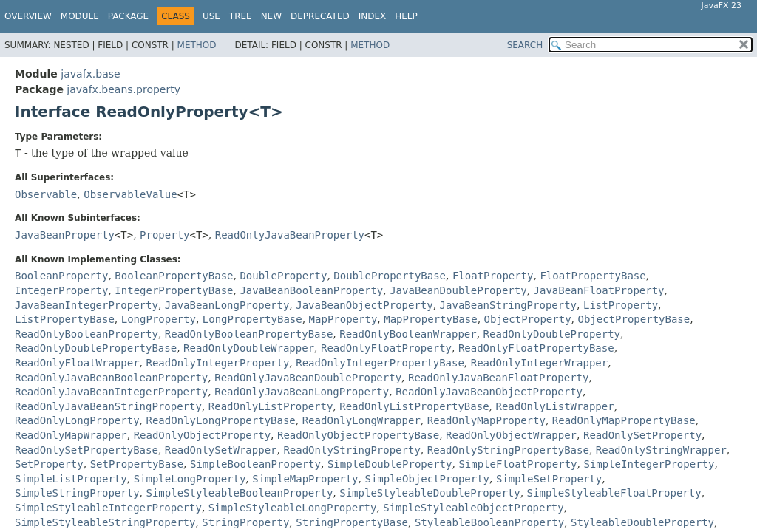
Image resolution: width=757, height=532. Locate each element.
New (271, 16)
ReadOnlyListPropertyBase (414, 406)
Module (80, 16)
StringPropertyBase (352, 522)
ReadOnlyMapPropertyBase (624, 420)
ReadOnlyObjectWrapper (511, 435)
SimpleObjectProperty (427, 479)
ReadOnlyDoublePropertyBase (96, 348)
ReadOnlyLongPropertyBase (220, 420)
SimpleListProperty (71, 479)
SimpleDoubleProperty (390, 464)
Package (128, 16)
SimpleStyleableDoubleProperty (430, 493)
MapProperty (343, 319)
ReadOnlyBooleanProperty (86, 334)
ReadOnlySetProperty (642, 435)
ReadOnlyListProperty (271, 406)
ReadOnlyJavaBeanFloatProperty (498, 378)
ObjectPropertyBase (634, 319)
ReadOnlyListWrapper (554, 406)
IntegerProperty (61, 290)
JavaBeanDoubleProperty (458, 290)
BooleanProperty (61, 276)
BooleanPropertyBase (174, 276)
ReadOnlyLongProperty (77, 420)
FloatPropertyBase (593, 276)
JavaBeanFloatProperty (599, 290)
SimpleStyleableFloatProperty (614, 493)
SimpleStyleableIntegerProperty (108, 508)
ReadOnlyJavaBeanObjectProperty (489, 392)
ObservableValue (130, 194)
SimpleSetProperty (549, 479)
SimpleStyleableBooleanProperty (239, 493)
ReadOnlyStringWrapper (661, 450)
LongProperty (159, 319)
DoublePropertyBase (390, 276)
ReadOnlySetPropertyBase (86, 450)
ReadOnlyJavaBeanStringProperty (108, 406)
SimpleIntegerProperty (649, 464)
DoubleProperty (283, 276)
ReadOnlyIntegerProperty (217, 363)
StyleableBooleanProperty (489, 522)
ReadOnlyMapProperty (486, 420)
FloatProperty (493, 276)
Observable (46, 194)
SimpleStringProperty (77, 493)
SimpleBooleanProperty (255, 464)
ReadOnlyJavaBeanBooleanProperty (111, 378)
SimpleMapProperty (305, 479)
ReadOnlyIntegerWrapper (539, 363)
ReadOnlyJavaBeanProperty (290, 235)
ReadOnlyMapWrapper (71, 435)
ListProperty (621, 305)
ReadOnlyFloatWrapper (77, 363)
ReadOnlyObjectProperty (202, 435)
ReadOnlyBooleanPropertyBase (249, 334)
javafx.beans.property (123, 89)
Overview (28, 16)
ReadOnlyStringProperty (352, 450)
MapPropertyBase (430, 319)
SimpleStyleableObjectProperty (473, 508)
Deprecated (320, 16)
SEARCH (525, 45)
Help (406, 16)
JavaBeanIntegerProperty (86, 305)
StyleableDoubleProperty (642, 522)
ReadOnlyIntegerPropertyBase (380, 363)
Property (164, 235)
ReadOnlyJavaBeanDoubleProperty (308, 378)
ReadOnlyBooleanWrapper (408, 334)
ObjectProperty (528, 319)
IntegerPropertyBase (174, 290)
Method (197, 45)
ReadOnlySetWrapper (221, 450)
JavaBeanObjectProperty (364, 305)
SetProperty (49, 464)
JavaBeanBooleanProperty (311, 290)
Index (373, 16)
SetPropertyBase (137, 464)
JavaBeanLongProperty (227, 305)
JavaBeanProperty (65, 235)
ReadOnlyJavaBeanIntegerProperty (111, 392)
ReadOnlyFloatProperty (386, 348)
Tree (241, 16)
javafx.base (90, 74)
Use (211, 16)
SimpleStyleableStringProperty (105, 522)
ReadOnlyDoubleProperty (552, 334)
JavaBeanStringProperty (508, 305)
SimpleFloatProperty (517, 464)
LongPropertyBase (252, 319)
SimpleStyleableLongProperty (293, 508)
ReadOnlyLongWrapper (361, 420)
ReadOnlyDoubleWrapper (249, 348)
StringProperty (245, 522)
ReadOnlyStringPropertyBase (508, 450)
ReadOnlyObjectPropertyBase (358, 435)
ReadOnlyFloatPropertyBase (536, 348)
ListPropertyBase (65, 319)
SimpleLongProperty (190, 479)
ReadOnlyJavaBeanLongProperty (302, 392)
